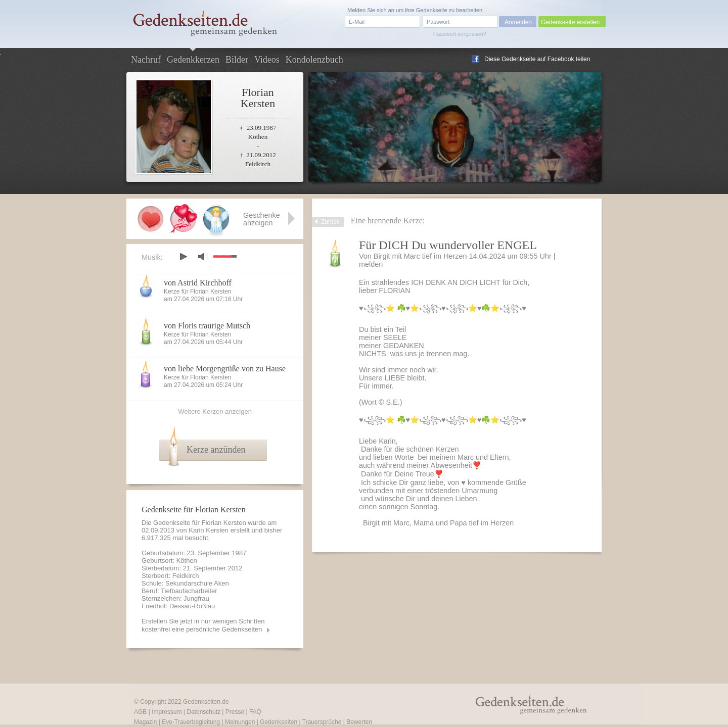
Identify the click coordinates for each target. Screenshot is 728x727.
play (183, 257)
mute (203, 256)
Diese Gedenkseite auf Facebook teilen (537, 59)
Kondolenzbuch (314, 60)
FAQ (255, 712)
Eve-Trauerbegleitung (191, 722)
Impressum (167, 712)
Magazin (145, 722)
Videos (267, 60)
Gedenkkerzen (193, 60)
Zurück (330, 222)
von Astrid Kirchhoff (198, 283)
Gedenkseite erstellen (570, 22)
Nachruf (146, 60)
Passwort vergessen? (460, 34)
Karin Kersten (209, 530)
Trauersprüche (322, 722)
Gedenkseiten (279, 722)
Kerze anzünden (216, 450)
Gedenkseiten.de (206, 702)
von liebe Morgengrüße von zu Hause (225, 369)
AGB (140, 712)
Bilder (237, 60)
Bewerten (359, 722)
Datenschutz (203, 712)
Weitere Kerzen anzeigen (215, 411)
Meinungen (240, 722)
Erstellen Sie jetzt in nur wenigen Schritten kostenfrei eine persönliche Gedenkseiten (203, 625)
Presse (235, 712)
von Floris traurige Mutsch (207, 326)
